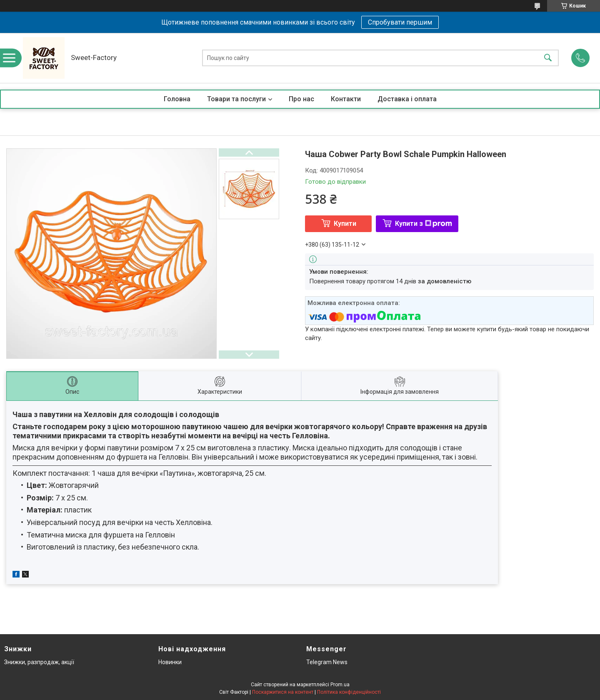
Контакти (346, 99)
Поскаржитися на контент (283, 692)
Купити (345, 224)
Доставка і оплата (407, 99)
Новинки (170, 662)
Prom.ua (340, 685)
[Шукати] (548, 58)
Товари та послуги (236, 99)
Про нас (301, 99)
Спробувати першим (400, 22)
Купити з (424, 224)
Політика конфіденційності (349, 692)
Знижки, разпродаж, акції (39, 662)
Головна (177, 99)
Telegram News (327, 662)
